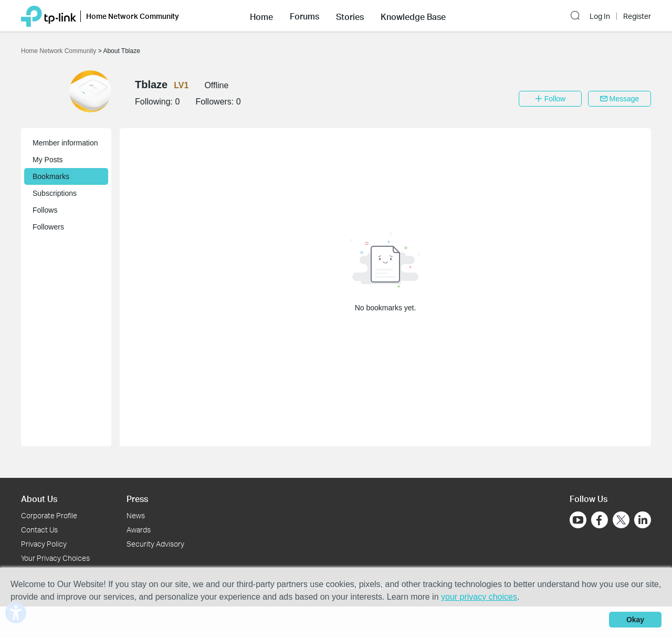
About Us (39, 499)
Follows (45, 210)
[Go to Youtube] (578, 520)
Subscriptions (55, 193)
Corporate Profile (49, 515)
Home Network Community (60, 51)
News (136, 515)
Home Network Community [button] (133, 16)
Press (137, 499)
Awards (139, 530)
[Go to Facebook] (600, 520)
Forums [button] (304, 16)
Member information (65, 143)
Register (637, 16)
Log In (600, 16)
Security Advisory (155, 544)
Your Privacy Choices (55, 558)
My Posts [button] (48, 160)
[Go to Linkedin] (643, 520)
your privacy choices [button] (479, 597)
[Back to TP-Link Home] (49, 15)
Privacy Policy (44, 544)
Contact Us (39, 530)
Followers (48, 227)
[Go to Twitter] (621, 521)
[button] (261, 16)
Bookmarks (51, 176)
